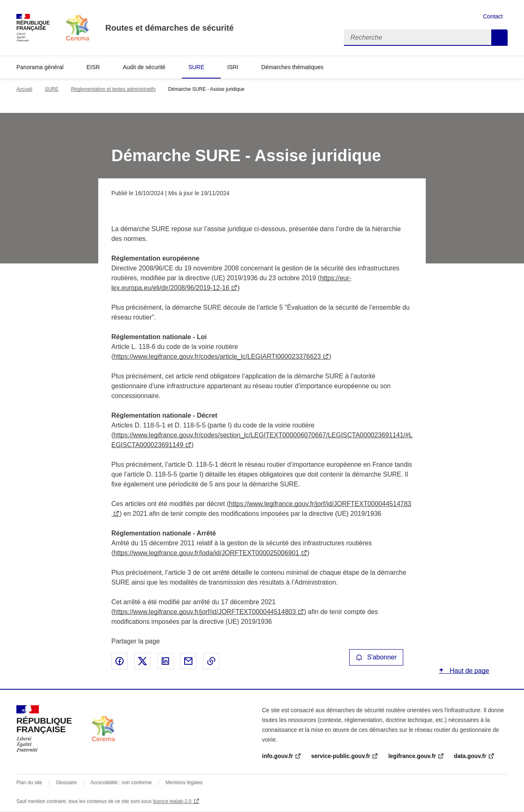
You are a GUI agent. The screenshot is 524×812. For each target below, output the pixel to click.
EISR (93, 67)
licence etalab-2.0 (172, 801)
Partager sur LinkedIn (165, 661)
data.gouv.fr (470, 756)
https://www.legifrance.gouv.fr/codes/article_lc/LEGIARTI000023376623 (217, 357)
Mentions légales (184, 783)
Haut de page (469, 671)
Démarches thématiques (292, 67)
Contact (493, 16)
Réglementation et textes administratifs (113, 89)
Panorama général (40, 67)
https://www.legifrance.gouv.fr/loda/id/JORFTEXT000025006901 (206, 553)
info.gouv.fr (278, 756)
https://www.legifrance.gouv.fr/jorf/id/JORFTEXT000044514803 (204, 612)
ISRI (233, 67)
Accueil (24, 89)
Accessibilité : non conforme (121, 783)
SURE (196, 67)
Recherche (499, 38)
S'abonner (376, 657)
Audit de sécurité (144, 67)
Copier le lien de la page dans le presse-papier (211, 661)
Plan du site (29, 783)
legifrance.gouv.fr (412, 756)
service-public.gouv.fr (341, 756)
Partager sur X (142, 661)
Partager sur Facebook (120, 661)
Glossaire (67, 783)
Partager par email (188, 661)
